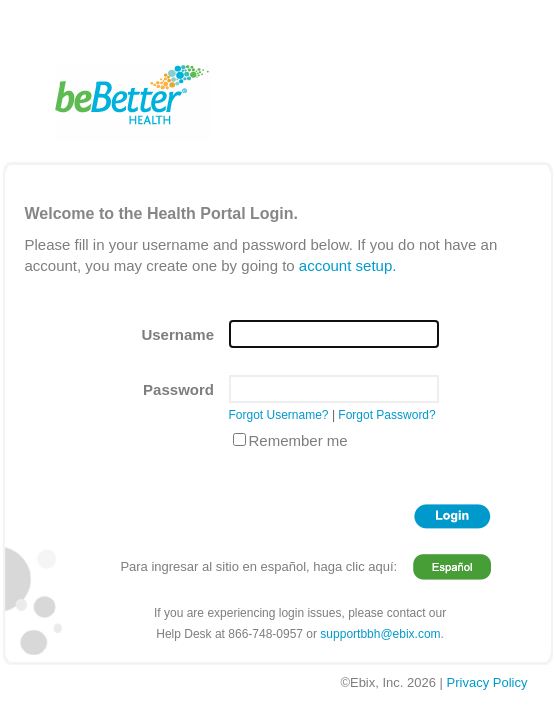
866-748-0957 (265, 634)
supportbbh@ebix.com (380, 634)
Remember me (298, 440)
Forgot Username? (279, 415)
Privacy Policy (487, 682)
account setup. (348, 265)
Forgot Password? (386, 415)
